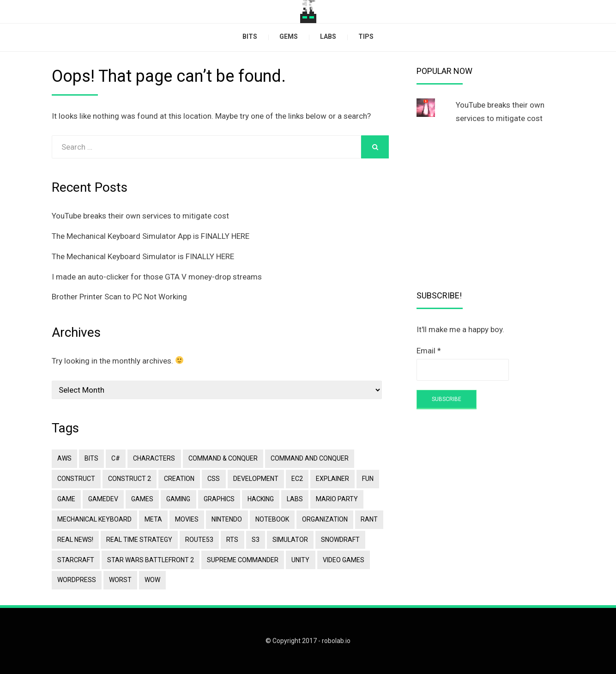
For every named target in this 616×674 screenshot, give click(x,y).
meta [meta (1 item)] (153, 519)
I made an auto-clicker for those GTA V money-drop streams (157, 277)
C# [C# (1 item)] (116, 458)
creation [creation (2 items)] (179, 479)
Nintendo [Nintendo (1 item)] (227, 519)
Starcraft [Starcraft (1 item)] (76, 559)
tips (366, 36)
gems (289, 36)
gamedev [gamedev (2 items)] (103, 499)
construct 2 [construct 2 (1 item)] (130, 479)
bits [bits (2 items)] (91, 458)
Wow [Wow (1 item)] (152, 580)
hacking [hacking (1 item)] (260, 499)
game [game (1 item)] (66, 499)
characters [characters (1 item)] (154, 458)
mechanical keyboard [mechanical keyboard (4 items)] (94, 519)
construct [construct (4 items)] (76, 479)
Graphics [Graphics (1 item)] (219, 499)
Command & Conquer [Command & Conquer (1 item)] (223, 458)
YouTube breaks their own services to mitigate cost (140, 216)
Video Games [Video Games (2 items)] (343, 559)
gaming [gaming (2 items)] (178, 499)
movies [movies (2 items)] (187, 519)
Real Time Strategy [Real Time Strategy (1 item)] (139, 539)
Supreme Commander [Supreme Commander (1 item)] (243, 559)
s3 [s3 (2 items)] (255, 539)
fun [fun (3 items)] (367, 479)
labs (328, 36)
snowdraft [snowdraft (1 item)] (340, 539)
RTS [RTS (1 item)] (232, 539)
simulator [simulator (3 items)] (290, 539)
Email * (429, 351)
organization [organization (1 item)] (324, 519)
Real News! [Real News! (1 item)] (75, 539)
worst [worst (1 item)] (120, 580)
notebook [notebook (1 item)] (272, 519)
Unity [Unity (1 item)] (300, 559)
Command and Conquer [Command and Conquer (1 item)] (309, 458)
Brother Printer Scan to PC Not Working (119, 297)
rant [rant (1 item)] (369, 519)
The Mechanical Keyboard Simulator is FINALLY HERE (143, 256)
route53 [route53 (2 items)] (199, 539)
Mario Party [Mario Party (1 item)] (336, 499)
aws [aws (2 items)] (64, 458)
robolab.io (336, 641)
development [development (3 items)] (255, 479)
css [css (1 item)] (214, 479)
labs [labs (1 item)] (294, 499)
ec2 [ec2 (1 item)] (297, 479)
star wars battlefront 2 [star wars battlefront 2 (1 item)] (151, 559)
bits (250, 36)
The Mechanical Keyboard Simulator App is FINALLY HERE (151, 236)
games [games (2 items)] (142, 499)
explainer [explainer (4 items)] (332, 479)
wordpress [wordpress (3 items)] (77, 580)
